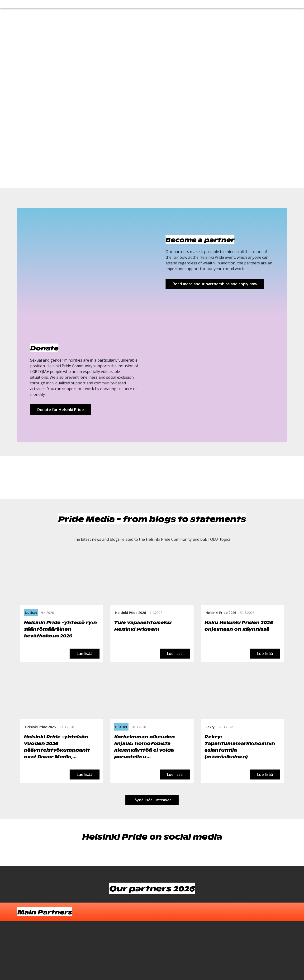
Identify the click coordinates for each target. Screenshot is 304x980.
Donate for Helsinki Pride (61, 410)
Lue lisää (85, 654)
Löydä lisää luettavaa (152, 800)
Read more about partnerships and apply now (215, 284)
